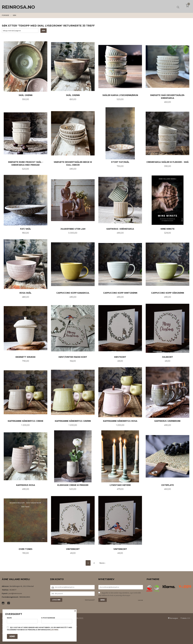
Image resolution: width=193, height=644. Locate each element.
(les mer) (54, 630)
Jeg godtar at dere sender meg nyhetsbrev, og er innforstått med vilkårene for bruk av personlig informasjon (120, 594)
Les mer (140, 600)
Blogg (80, 618)
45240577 (13, 590)
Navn (22, 620)
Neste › (102, 563)
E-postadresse (57, 620)
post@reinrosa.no (15, 593)
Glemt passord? (90, 600)
